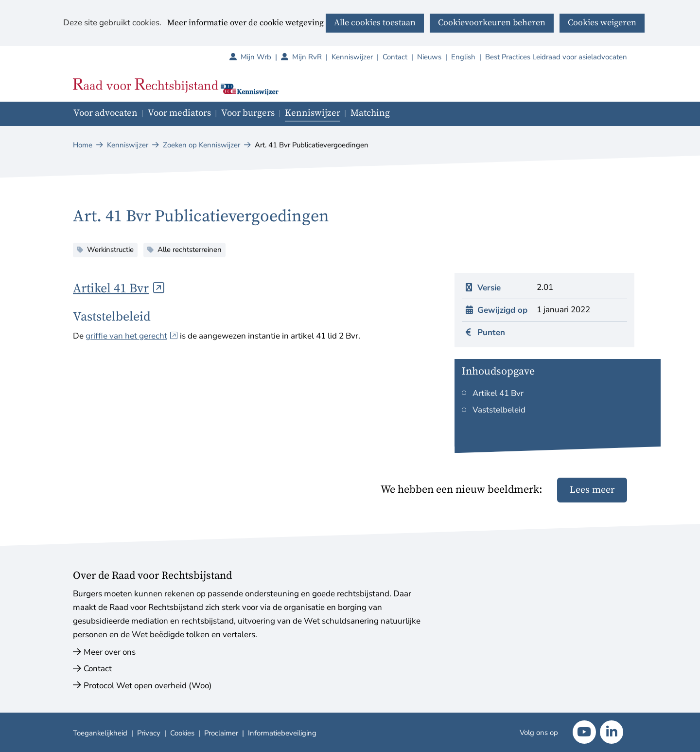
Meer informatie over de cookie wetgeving (245, 23)
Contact (395, 57)
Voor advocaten (105, 113)
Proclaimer (221, 733)
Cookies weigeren (602, 23)
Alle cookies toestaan (375, 23)
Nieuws (429, 57)
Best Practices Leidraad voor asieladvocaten (556, 57)
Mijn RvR (312, 57)
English (463, 57)
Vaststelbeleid (499, 410)
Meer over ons (110, 652)
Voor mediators (179, 113)
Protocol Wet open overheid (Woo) (148, 686)
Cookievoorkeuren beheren (492, 23)
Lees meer (592, 490)
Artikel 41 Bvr (119, 289)
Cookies (182, 733)
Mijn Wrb (261, 57)
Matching (370, 113)
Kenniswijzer (352, 57)
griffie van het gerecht (132, 336)
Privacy (149, 733)
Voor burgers (248, 113)
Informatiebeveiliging (282, 733)
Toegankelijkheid (100, 733)
